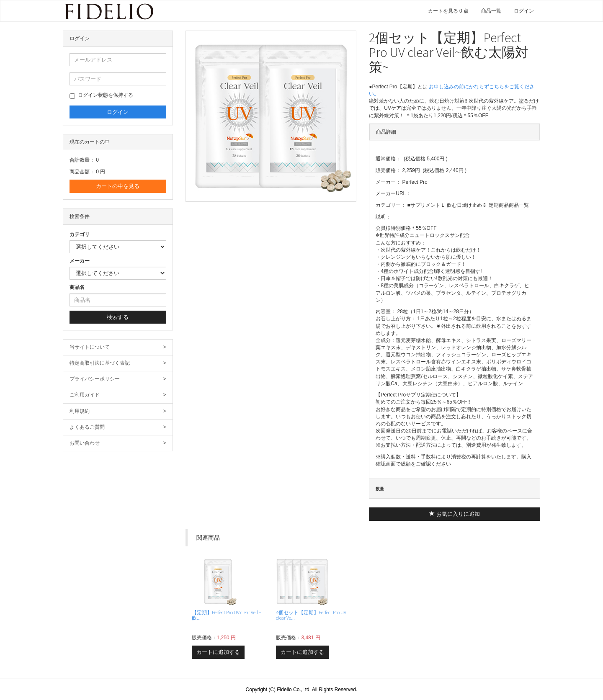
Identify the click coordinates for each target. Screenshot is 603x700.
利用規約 (118, 411)
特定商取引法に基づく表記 (118, 363)
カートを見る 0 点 (448, 11)
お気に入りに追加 (455, 514)
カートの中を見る (118, 186)
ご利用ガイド (118, 395)
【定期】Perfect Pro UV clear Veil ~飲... (227, 615)
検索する (118, 317)
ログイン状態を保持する (101, 95)
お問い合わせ (118, 443)
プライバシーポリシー (118, 379)
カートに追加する (218, 652)
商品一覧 (491, 11)
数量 (380, 489)
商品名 (77, 287)
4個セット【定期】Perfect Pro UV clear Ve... (311, 615)
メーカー (80, 261)
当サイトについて (118, 347)
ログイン (524, 11)
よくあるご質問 (118, 427)
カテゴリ (80, 234)
